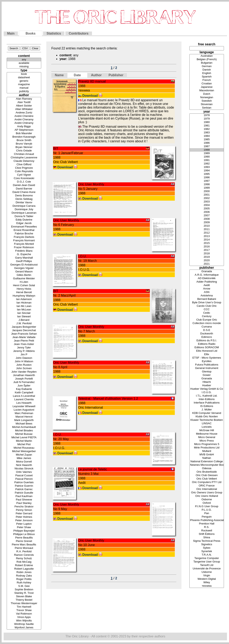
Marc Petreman (24, 413)
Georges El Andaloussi (24, 265)
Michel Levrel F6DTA (24, 438)
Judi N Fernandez (24, 382)
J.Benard (24, 320)
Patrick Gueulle (24, 493)
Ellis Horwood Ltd (207, 351)
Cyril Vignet (24, 175)
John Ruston (24, 365)
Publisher (116, 75)
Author (96, 75)
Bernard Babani (207, 299)
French (207, 80)
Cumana (207, 327)
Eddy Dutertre (24, 220)
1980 (207, 122)
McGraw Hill (207, 430)
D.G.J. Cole (24, 182)
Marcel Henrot (24, 417)
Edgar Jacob (24, 223)
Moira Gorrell (24, 462)
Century (207, 316)
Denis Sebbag (24, 199)
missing (24, 67)
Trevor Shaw (24, 610)
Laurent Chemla (24, 400)
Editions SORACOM (207, 348)
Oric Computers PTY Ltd (207, 482)
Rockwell (207, 531)
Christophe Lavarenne (24, 158)
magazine (24, 84)
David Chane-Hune (24, 192)
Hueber (207, 386)
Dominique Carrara (24, 206)
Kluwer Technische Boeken (207, 420)
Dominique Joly (24, 209)
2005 (207, 209)
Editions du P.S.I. (207, 341)
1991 (207, 160)
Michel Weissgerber (24, 451)
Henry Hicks (24, 289)
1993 (207, 167)
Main (11, 33)
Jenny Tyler (24, 348)
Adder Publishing (207, 282)
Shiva (207, 538)
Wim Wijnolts (24, 621)
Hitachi (207, 382)
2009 (207, 222)
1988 (207, 150)
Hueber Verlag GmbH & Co (207, 389)
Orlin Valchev (24, 472)
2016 (207, 247)
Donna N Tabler (24, 216)
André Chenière (24, 116)
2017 (207, 250)
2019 (207, 257)
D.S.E (207, 330)
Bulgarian (207, 63)
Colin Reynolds (24, 171)
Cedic (207, 313)
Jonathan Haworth (24, 375)
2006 (207, 212)
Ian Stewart (24, 317)
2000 (207, 191)
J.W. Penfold (24, 324)
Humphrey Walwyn (24, 296)
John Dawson (24, 358)
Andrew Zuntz (24, 113)
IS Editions (207, 406)
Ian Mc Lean (24, 306)
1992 (207, 164)
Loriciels (207, 427)
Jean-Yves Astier (24, 344)
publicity (24, 91)
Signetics (207, 544)
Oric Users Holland (207, 496)
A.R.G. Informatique (207, 275)
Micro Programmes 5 (207, 444)
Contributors (79, 33)
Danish (207, 70)
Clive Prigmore (24, 168)
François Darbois (24, 237)
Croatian (207, 84)
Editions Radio (207, 344)
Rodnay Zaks (24, 576)
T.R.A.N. (207, 555)
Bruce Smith (24, 140)
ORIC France (207, 486)
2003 (207, 202)
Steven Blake (24, 597)
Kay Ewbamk (24, 389)
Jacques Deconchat (24, 330)
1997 (207, 181)
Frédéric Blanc (24, 251)
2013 (207, 236)
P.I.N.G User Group (207, 506)
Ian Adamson (24, 299)
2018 (207, 254)
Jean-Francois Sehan (24, 334)
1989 (207, 153)
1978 (207, 115)
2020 (207, 261)
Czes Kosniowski (24, 178)
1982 (207, 129)
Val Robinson (24, 614)
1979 (207, 119)
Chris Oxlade (24, 151)
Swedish (207, 101)
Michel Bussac (24, 434)
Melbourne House (207, 434)
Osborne (207, 500)
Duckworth (207, 334)
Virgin (207, 576)
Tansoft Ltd (207, 565)
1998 (207, 184)
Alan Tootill (24, 102)
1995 (207, 174)
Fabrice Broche (24, 234)
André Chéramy (24, 123)
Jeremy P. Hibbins (24, 351)
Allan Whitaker (24, 109)
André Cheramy (24, 120)
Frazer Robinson (24, 247)
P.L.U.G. (207, 510)
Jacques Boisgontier (24, 327)
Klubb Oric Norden (207, 417)
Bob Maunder (24, 133)
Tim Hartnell (24, 607)
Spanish (207, 77)
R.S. (207, 527)
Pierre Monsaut (24, 548)
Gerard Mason (24, 272)
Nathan (207, 458)
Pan (207, 513)
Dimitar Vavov (24, 203)
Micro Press (207, 441)
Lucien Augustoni (24, 410)
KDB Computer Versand (207, 413)
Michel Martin (24, 441)
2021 (207, 264)
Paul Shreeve (24, 500)
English (207, 73)
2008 (207, 219)
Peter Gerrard (24, 514)
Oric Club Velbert (207, 479)
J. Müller (207, 410)
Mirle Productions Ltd (207, 448)
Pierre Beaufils (24, 538)
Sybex (207, 548)
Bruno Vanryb (24, 144)
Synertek (207, 551)
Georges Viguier (24, 268)
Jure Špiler (24, 386)
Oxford (207, 503)
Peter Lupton (24, 524)
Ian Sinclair (24, 313)
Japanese (207, 87)
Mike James (24, 458)
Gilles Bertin (24, 275)
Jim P (24, 355)
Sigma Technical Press (207, 541)
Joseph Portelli (24, 379)
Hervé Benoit (24, 292)
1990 (207, 157)
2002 (207, 198)
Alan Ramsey (24, 99)
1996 (207, 178)
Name (59, 75)
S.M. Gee (24, 586)
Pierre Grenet (24, 541)
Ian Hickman (24, 303)
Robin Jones (24, 572)
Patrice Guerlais (24, 482)
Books (31, 33)
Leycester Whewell (24, 406)
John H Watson (24, 362)
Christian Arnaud (24, 154)
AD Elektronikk (207, 278)
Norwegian (207, 97)
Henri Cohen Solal (24, 286)
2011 (207, 229)
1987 (207, 146)
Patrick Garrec (24, 489)
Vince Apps (24, 617)
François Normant (24, 241)
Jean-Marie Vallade (24, 337)
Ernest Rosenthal (24, 230)
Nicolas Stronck (24, 469)
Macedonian (207, 91)
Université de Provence (207, 569)
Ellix (207, 354)
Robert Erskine (24, 565)
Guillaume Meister (24, 279)
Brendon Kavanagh (24, 137)
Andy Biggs (24, 127)
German (207, 66)
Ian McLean (24, 310)
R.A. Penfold (24, 552)
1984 (207, 136)
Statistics (54, 33)
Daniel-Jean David (24, 185)
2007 (207, 216)
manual (24, 88)
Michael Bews (24, 424)
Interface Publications (207, 403)
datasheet (24, 78)
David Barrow (24, 189)
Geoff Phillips (24, 261)
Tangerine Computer (207, 558)
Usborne (207, 572)
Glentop (207, 372)
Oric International (207, 489)
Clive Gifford (24, 165)
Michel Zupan (24, 455)
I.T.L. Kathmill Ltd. (207, 396)
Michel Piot (24, 444)
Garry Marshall (24, 258)
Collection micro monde (207, 323)
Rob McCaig (24, 562)
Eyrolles (207, 361)
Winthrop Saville (24, 624)
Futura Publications (207, 365)
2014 (207, 240)
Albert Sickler (24, 106)
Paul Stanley (24, 503)
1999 (207, 188)
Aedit (207, 285)
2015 (207, 243)
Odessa (207, 468)
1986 (207, 143)
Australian (207, 56)
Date (77, 75)
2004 (207, 205)
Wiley (207, 583)
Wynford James (24, 628)
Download (92, 96)
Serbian (207, 108)
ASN (207, 292)
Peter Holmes (24, 517)
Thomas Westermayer (24, 603)
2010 (207, 226)
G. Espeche (24, 254)
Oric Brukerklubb (207, 472)
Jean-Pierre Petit (24, 341)
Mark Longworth (24, 420)
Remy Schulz (24, 559)
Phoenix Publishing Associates (207, 520)
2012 (207, 233)
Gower (207, 375)
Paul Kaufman (24, 496)
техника (207, 586)
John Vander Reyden (24, 372)
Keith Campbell (24, 393)
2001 (207, 195)
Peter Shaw (24, 527)
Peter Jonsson (24, 521)
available (24, 63)
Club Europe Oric (207, 320)
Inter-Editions (207, 399)
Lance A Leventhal (24, 396)
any (24, 60)
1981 (207, 126)
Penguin (207, 517)
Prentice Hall (207, 524)
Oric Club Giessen (207, 475)
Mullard (207, 451)
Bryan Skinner (24, 147)
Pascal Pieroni (24, 479)
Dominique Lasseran (24, 213)
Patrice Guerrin (24, 486)
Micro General (207, 437)
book (24, 74)
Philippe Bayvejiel (24, 531)
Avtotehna (207, 296)
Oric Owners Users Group (207, 493)
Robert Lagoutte (24, 569)
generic (24, 81)
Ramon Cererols (24, 555)
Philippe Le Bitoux (24, 534)
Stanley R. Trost (24, 593)
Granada (207, 271)
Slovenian (207, 104)
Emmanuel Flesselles (24, 227)
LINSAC (207, 424)
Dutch (207, 94)
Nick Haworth (24, 465)
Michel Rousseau (24, 448)
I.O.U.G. (207, 392)
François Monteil (24, 244)
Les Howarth (24, 403)
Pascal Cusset (24, 476)
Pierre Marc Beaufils (24, 545)
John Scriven (24, 368)
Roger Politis (24, 579)
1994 (207, 171)
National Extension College (207, 462)
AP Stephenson (24, 130)
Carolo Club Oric (207, 306)
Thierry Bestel (24, 600)
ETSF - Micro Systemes (207, 358)
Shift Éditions (207, 534)
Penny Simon (24, 510)
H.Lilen (24, 282)
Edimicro (207, 337)
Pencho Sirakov (24, 507)
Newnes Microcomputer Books (207, 465)
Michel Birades (24, 431)
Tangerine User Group (207, 562)
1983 (207, 133)
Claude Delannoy (24, 161)
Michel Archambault (24, 427)
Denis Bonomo (24, 196)
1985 (207, 140)
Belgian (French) (207, 59)
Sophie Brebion (24, 590)
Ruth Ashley (24, 583)
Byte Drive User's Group (207, 303)
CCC (207, 309)
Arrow (207, 289)
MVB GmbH (207, 455)
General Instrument (207, 368)
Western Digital (207, 579)
